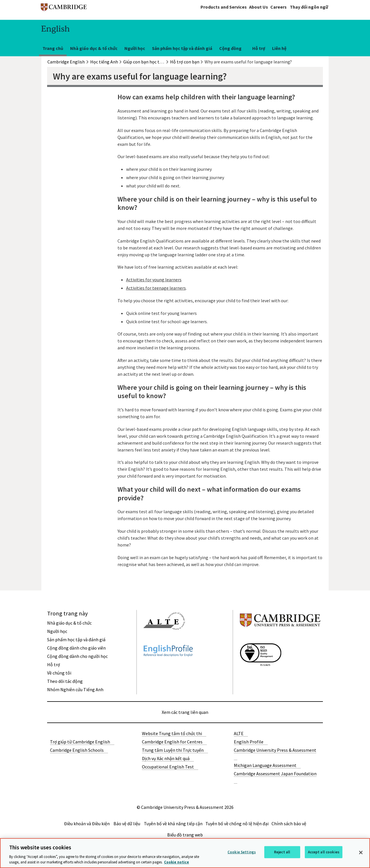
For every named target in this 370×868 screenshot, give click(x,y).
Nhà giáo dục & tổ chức (94, 48)
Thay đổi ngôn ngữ (309, 7)
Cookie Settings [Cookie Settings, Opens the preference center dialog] (242, 852)
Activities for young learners (154, 280)
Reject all (282, 852)
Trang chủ (53, 48)
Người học (135, 48)
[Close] (361, 852)
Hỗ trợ (259, 48)
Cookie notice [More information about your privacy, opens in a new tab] (177, 862)
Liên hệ (279, 48)
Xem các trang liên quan (185, 712)
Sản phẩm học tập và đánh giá (182, 48)
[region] (185, 853)
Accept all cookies (324, 852)
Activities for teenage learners (156, 288)
